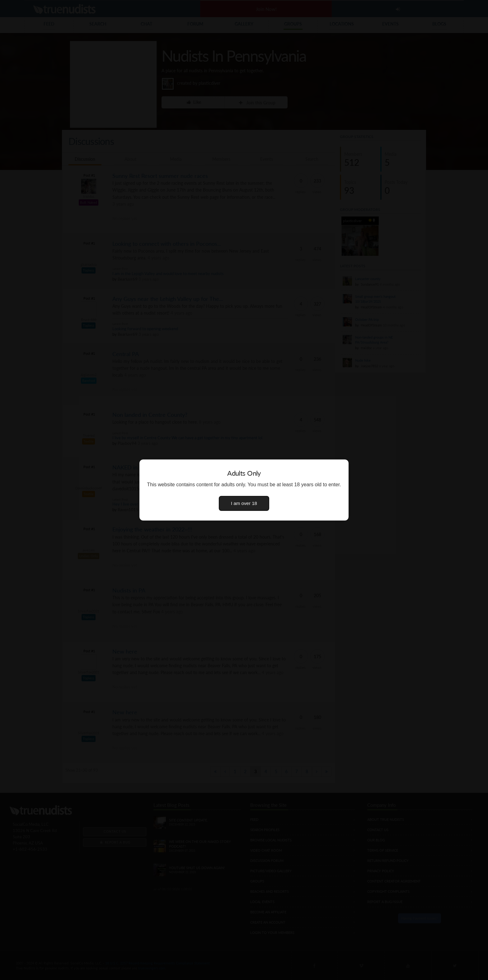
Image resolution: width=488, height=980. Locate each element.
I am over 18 (244, 503)
